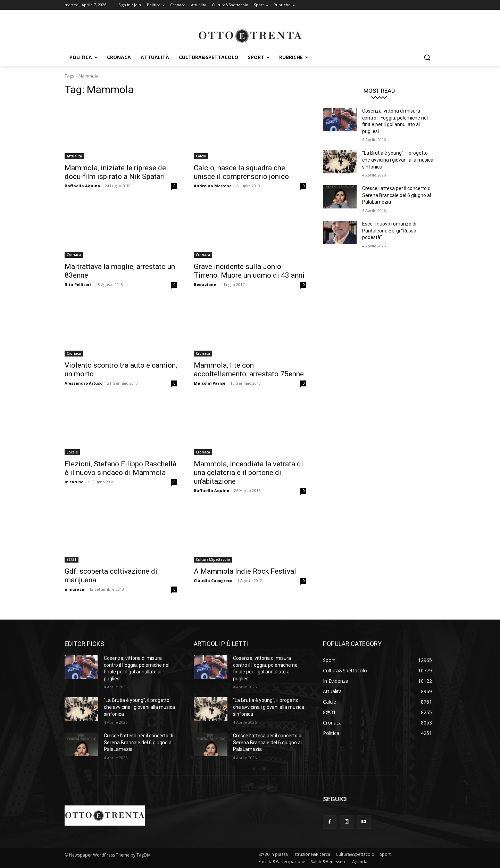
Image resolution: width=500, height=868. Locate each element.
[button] (427, 57)
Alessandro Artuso (84, 383)
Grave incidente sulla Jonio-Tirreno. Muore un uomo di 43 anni (249, 271)
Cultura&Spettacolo (213, 559)
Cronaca (74, 255)
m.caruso (74, 482)
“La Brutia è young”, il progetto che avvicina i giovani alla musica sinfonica (398, 160)
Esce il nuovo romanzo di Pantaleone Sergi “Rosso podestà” (389, 231)
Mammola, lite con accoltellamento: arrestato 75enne (249, 370)
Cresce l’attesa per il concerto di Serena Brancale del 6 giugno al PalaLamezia (397, 195)
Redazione (205, 284)
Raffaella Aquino (82, 186)
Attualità (74, 156)
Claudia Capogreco (213, 580)
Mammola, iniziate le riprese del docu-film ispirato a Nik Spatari (116, 172)
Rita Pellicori (78, 284)
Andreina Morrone (213, 186)
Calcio (201, 156)
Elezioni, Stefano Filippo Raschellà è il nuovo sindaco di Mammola (120, 468)
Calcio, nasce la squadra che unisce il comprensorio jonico (241, 172)
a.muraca (74, 589)
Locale (72, 452)
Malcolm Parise (210, 383)
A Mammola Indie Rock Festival (245, 571)
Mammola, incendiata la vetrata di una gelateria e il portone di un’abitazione (248, 473)
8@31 (72, 559)
